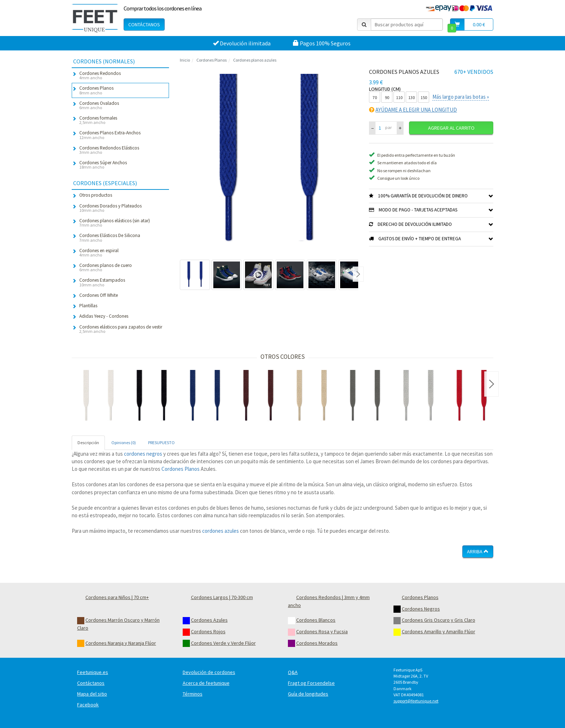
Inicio (185, 60)
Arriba (478, 551)
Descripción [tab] (88, 443)
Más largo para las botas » (461, 97)
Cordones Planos (212, 60)
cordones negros (143, 454)
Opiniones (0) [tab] (124, 443)
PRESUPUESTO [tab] (161, 443)
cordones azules (221, 531)
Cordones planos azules (255, 60)
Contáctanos (144, 24)
